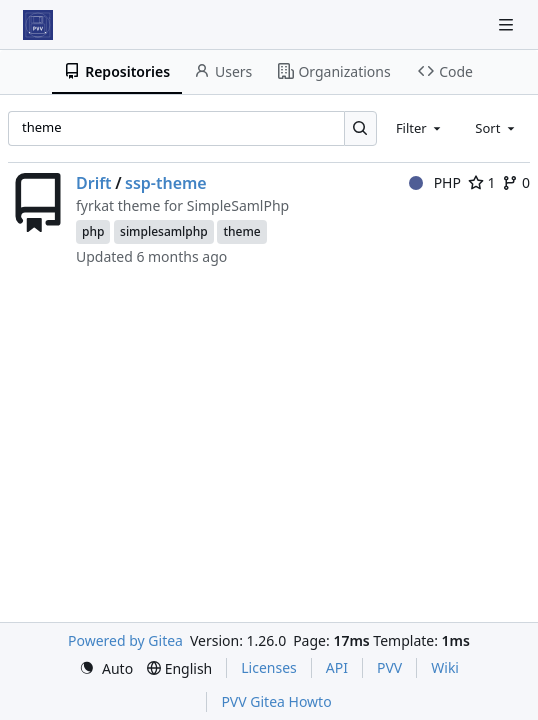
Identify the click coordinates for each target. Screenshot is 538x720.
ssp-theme (166, 183)
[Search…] (360, 128)
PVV (389, 667)
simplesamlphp (164, 231)
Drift (94, 183)
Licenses (269, 667)
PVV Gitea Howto (276, 701)
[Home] (38, 25)
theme (241, 231)
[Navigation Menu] (508, 24)
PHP (435, 182)
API (337, 667)
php (93, 231)
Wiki (445, 667)
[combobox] (420, 128)
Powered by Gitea (125, 640)
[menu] (106, 668)
